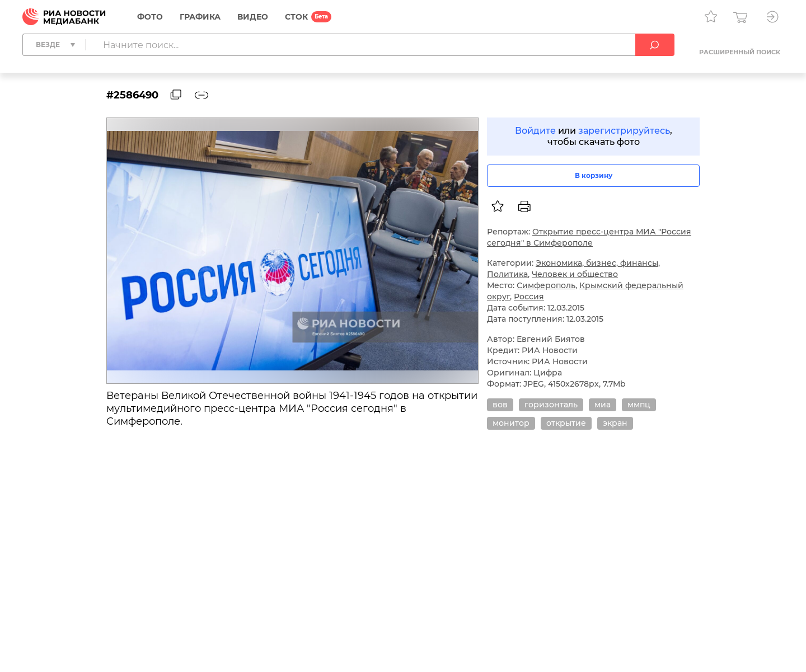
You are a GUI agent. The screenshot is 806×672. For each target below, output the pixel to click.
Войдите (535, 131)
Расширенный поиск (740, 52)
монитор (511, 423)
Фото (150, 17)
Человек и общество (575, 274)
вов (500, 405)
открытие (566, 423)
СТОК (296, 17)
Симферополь (546, 285)
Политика (507, 274)
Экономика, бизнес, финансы (597, 263)
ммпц (639, 405)
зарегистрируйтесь (624, 131)
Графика (200, 17)
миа (603, 405)
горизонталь (551, 405)
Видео (253, 17)
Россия (529, 297)
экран (615, 423)
